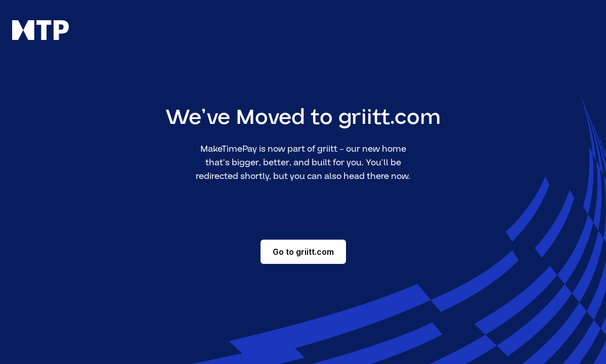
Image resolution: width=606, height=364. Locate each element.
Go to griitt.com (303, 252)
